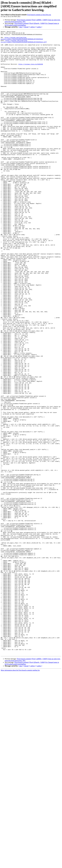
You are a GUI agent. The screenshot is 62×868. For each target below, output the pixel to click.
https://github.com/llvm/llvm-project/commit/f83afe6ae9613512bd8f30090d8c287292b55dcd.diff (24, 43)
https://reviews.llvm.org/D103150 (31, 71)
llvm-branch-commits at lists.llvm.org (39, 15)
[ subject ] (33, 27)
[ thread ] (26, 27)
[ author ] (39, 27)
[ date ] (21, 27)
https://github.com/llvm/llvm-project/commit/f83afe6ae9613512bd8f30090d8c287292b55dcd (22, 40)
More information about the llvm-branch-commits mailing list (20, 795)
